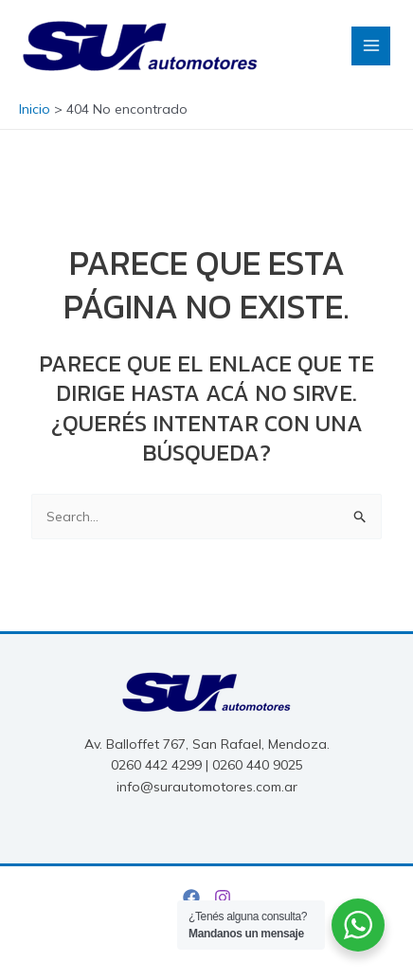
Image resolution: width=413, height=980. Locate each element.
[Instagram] (223, 898)
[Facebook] (191, 898)
